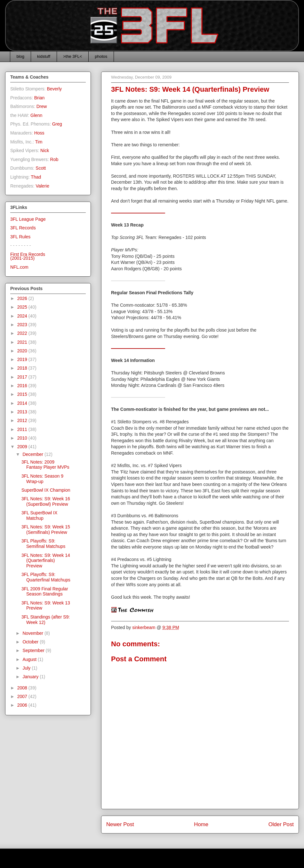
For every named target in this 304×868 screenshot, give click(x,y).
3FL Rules (20, 237)
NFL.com (19, 267)
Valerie (42, 186)
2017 (23, 377)
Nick (45, 150)
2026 (23, 298)
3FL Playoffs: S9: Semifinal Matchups (43, 544)
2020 (23, 351)
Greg (57, 124)
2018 (23, 368)
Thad (36, 177)
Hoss (39, 133)
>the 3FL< (72, 56)
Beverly (54, 89)
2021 (23, 342)
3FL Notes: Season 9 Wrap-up (42, 479)
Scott (41, 168)
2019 (23, 359)
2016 (23, 386)
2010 (23, 438)
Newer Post (120, 824)
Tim (39, 142)
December (33, 454)
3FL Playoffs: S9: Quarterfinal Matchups (46, 577)
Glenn (36, 115)
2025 (23, 307)
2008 (23, 688)
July (27, 668)
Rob (54, 159)
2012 (23, 420)
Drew (42, 106)
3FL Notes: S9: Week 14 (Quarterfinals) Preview (46, 561)
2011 (23, 429)
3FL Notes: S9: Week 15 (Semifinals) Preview (46, 530)
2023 (23, 325)
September (34, 650)
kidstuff (44, 56)
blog (21, 56)
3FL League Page (28, 219)
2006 (23, 705)
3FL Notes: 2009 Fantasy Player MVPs (45, 465)
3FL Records (23, 228)
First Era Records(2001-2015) (28, 256)
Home (201, 824)
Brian (40, 98)
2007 (23, 696)
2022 (23, 333)
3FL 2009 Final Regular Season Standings (45, 591)
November (33, 633)
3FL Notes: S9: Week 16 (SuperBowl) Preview (46, 501)
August (30, 659)
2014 (23, 403)
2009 (23, 447)
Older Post (281, 824)
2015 (23, 394)
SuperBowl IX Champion (46, 490)
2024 (23, 316)
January (31, 677)
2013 (23, 412)
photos (101, 56)
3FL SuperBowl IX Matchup (39, 515)
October (31, 642)
